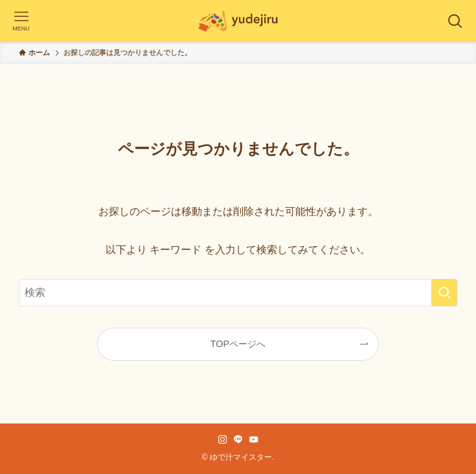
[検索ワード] (238, 293)
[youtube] (254, 440)
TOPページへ (238, 344)
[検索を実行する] (444, 293)
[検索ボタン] (455, 21)
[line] (238, 440)
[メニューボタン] (21, 21)
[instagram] (223, 440)
